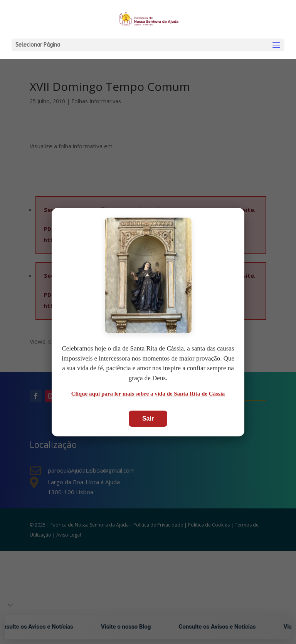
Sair (148, 418)
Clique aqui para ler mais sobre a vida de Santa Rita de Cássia (148, 394)
